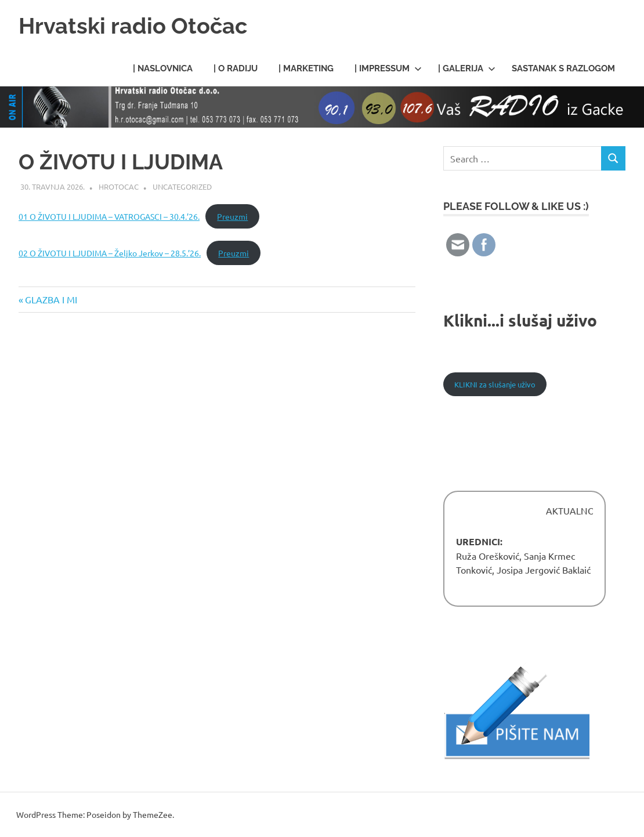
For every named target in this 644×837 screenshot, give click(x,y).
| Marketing (306, 68)
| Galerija (467, 68)
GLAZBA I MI (51, 299)
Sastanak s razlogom (563, 68)
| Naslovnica (163, 68)
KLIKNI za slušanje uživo (495, 384)
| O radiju (236, 68)
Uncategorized (182, 186)
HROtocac (119, 186)
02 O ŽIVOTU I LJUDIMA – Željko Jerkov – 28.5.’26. (110, 253)
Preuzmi (232, 216)
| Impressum (388, 68)
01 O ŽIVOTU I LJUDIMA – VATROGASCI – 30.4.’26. (109, 216)
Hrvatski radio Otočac (133, 26)
